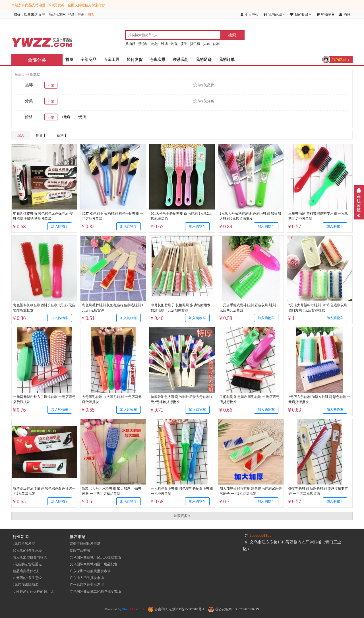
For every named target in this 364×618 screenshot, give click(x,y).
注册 (81, 15)
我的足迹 (204, 60)
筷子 (184, 44)
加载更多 (182, 516)
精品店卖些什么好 (26, 571)
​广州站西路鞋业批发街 (87, 585)
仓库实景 (158, 60)
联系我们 (181, 60)
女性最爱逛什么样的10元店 (33, 592)
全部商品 (88, 60)
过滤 (164, 44)
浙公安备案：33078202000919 (234, 609)
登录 (71, 15)
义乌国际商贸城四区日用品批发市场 (97, 564)
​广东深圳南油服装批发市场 (90, 571)
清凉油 (143, 44)
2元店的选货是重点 (27, 564)
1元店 (66, 117)
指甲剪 (195, 44)
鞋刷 (216, 44)
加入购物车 (60, 226)
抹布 (206, 44)
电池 (155, 44)
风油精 (130, 44)
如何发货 (135, 60)
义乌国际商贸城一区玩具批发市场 (95, 557)
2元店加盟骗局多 (26, 585)
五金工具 (111, 60)
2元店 (82, 117)
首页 (69, 60)
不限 (51, 85)
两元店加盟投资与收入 (30, 557)
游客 (91, 15)
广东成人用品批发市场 (87, 578)
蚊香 (174, 44)
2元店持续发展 (24, 544)
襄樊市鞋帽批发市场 (85, 544)
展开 (359, 202)
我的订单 (227, 60)
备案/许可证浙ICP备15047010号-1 (176, 609)
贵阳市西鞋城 (80, 551)
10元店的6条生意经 (27, 551)
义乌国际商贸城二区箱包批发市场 (95, 592)
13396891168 (260, 535)
